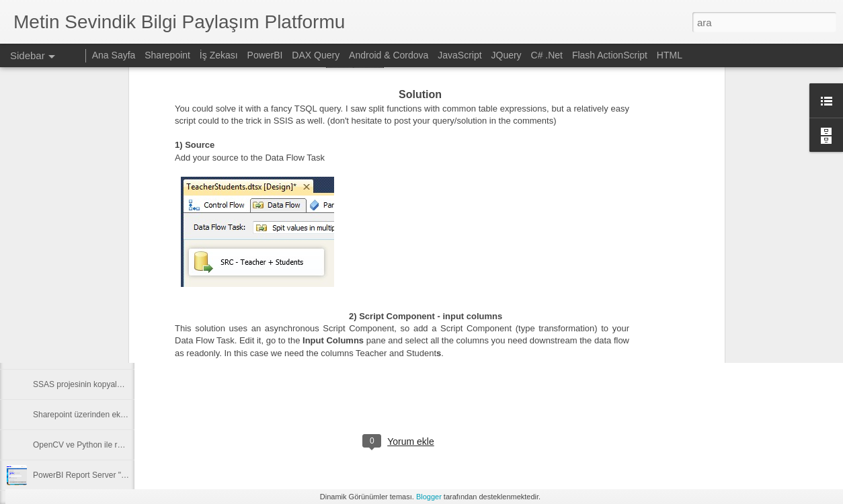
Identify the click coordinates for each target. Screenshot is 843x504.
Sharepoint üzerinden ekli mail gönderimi (106, 415)
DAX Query (316, 55)
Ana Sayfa (114, 55)
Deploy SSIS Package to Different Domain (109, 294)
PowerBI (265, 55)
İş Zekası (219, 55)
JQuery (507, 55)
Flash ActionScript (610, 55)
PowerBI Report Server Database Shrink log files (120, 263)
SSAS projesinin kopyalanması (88, 384)
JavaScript (459, 55)
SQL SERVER (373, 306)
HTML (670, 55)
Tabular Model (467, 306)
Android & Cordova (389, 55)
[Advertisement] (726, 299)
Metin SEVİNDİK (392, 288)
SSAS (420, 306)
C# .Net (547, 55)
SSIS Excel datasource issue (85, 354)
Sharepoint (167, 55)
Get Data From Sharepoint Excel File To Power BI (122, 324)
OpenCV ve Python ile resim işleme (96, 445)
